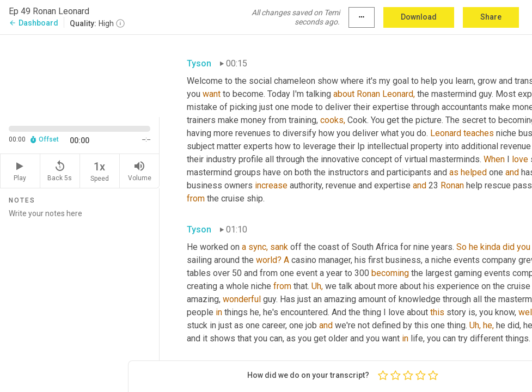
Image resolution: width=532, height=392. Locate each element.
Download (419, 17)
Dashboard (33, 23)
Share (491, 17)
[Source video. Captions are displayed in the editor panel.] (80, 75)
